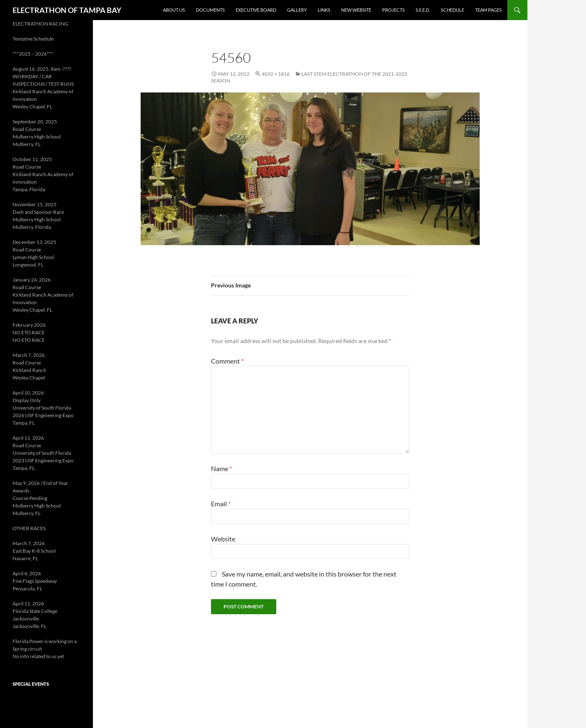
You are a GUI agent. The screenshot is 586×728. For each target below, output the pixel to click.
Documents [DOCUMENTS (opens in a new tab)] (210, 10)
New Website (356, 10)
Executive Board (256, 10)
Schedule (452, 10)
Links (324, 10)
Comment (227, 361)
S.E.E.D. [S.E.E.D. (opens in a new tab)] (423, 10)
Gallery (297, 10)
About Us (174, 10)
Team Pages (488, 10)
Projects (393, 10)
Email (221, 504)
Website (223, 539)
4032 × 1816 (276, 74)
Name (221, 468)
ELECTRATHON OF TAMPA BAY (67, 10)
